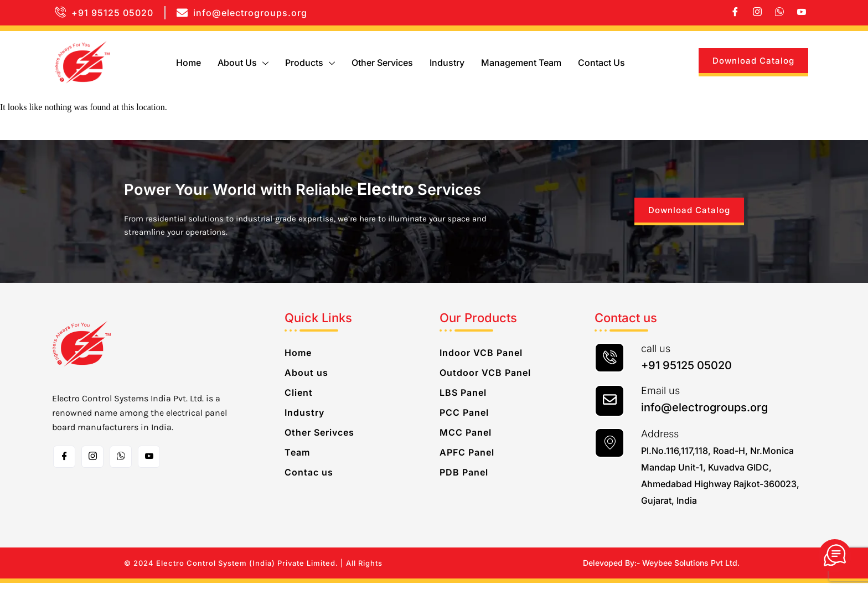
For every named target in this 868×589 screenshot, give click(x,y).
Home (188, 63)
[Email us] (609, 407)
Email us (660, 397)
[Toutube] (149, 463)
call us (656, 355)
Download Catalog (753, 61)
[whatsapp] (779, 13)
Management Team (521, 63)
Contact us (601, 63)
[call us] (609, 364)
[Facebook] (735, 13)
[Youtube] (802, 13)
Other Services (382, 63)
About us (243, 63)
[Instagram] (757, 13)
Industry (447, 63)
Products (310, 63)
